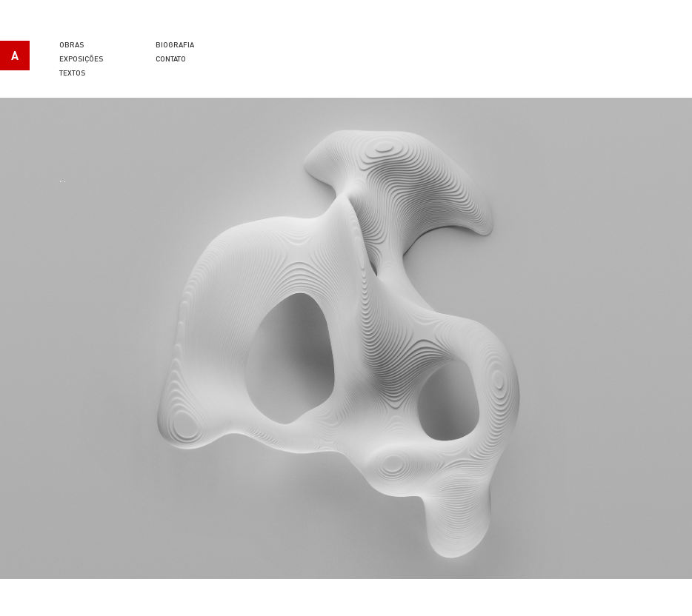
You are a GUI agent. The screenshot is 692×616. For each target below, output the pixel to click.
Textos (72, 73)
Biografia (175, 44)
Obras (71, 44)
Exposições (81, 58)
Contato (171, 58)
